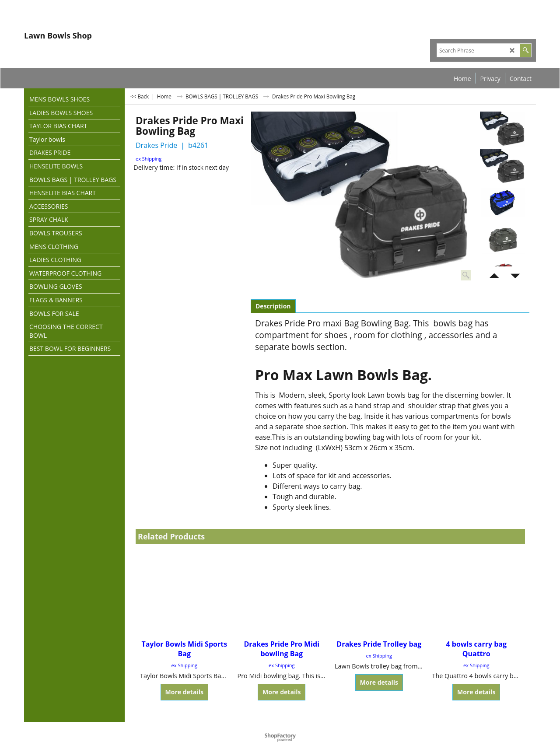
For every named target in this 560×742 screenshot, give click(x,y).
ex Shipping (149, 159)
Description (273, 306)
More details (184, 692)
